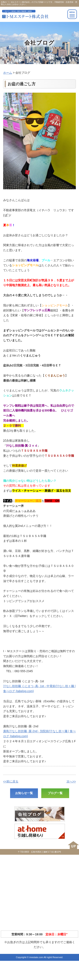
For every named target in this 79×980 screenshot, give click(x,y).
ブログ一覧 (55, 793)
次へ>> (71, 781)
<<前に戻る (11, 781)
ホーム (8, 73)
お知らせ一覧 (24, 793)
